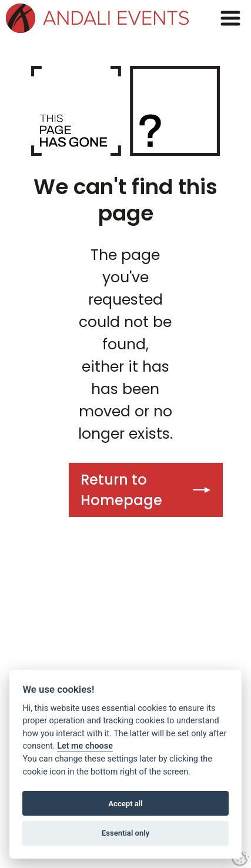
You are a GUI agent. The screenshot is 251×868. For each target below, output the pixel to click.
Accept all (125, 804)
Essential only (125, 833)
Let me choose (85, 746)
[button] (230, 18)
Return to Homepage (121, 490)
